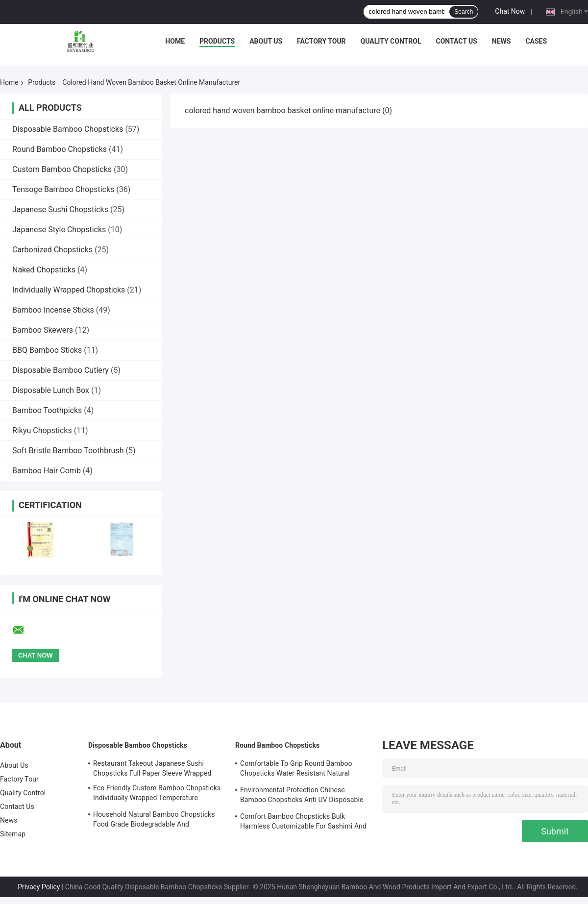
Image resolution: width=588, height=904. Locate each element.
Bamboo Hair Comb (47, 471)
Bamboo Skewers (43, 330)
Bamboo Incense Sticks (53, 310)
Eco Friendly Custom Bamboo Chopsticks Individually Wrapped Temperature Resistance (157, 794)
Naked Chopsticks (44, 270)
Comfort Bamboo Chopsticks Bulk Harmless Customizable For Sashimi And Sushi (303, 823)
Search (464, 12)
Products (217, 41)
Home (175, 41)
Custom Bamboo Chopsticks (62, 169)
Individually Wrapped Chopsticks (69, 290)
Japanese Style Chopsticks (59, 230)
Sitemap (13, 834)
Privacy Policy (39, 887)
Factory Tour (321, 41)
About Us (266, 41)
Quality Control (391, 41)
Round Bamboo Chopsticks (60, 149)
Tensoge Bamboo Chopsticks (63, 189)
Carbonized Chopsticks (52, 250)
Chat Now (510, 11)
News (502, 41)
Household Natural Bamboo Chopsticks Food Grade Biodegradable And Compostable (154, 821)
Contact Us (456, 41)
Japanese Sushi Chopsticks (60, 209)
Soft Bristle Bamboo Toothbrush (68, 451)
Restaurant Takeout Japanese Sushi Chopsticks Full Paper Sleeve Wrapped (152, 768)
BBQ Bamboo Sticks (47, 350)
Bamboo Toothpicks (47, 410)
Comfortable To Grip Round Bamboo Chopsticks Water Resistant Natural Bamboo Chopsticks (296, 770)
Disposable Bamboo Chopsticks (68, 129)
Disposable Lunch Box (51, 390)
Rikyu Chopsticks (42, 430)
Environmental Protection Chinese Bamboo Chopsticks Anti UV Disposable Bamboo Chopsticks (302, 796)
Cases (536, 41)
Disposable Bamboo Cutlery (61, 370)
